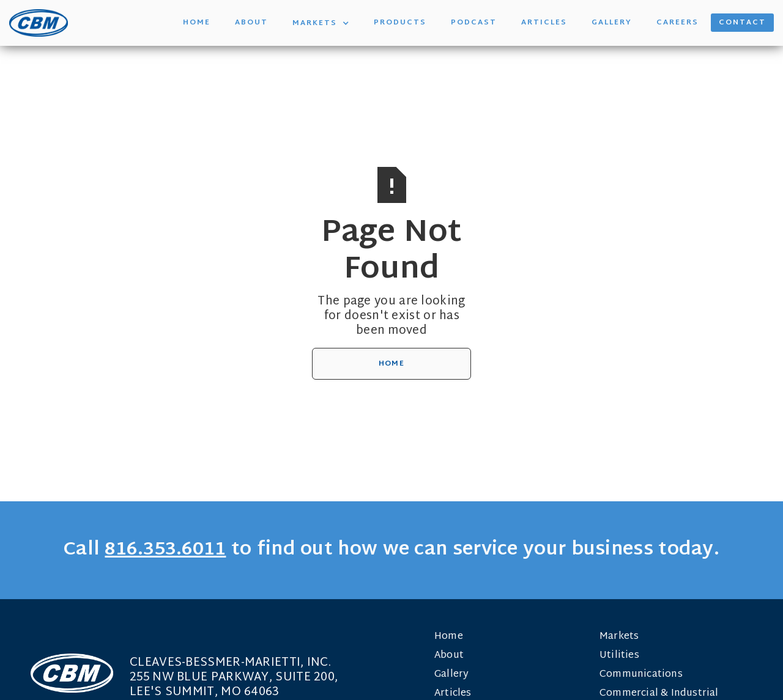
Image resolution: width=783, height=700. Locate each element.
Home (197, 23)
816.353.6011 (165, 550)
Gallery (612, 23)
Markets (619, 637)
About (251, 23)
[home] (39, 23)
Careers (677, 23)
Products (400, 23)
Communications (641, 675)
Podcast (474, 23)
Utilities (619, 656)
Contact (742, 23)
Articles (544, 23)
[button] (321, 23)
